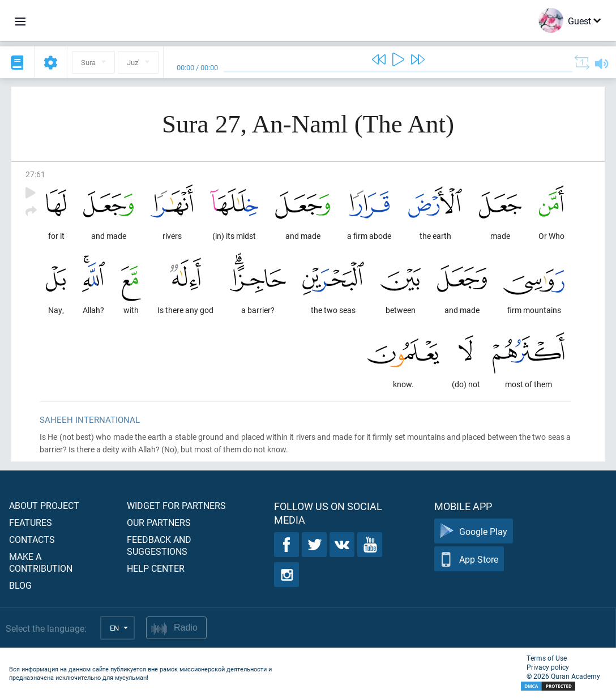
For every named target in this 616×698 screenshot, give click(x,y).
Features (31, 522)
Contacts (32, 539)
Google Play (474, 531)
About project (44, 505)
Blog (20, 585)
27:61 (35, 174)
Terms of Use (547, 658)
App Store (469, 559)
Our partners (159, 522)
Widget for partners (176, 505)
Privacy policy (548, 667)
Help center (156, 568)
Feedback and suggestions (159, 545)
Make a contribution (41, 562)
